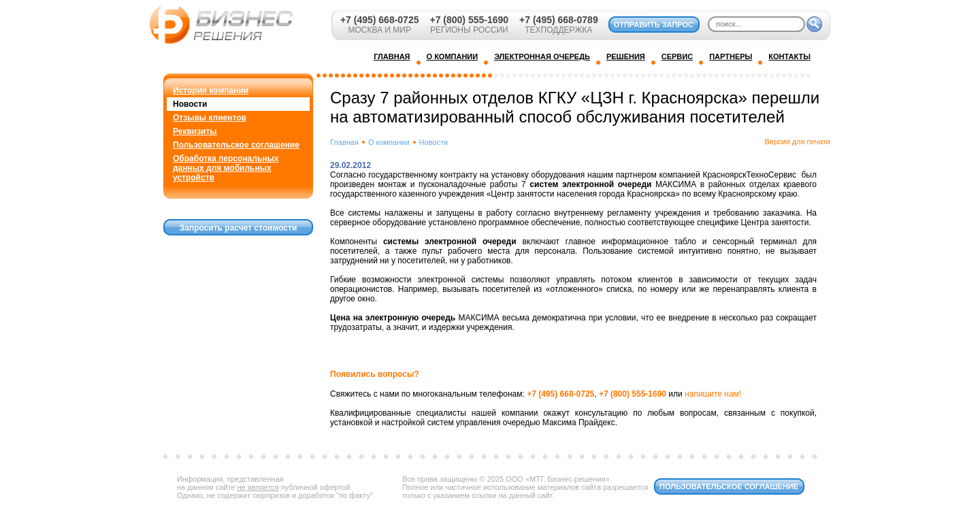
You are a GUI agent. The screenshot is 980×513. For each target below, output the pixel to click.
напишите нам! (713, 394)
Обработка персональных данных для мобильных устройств (226, 168)
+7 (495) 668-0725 (380, 20)
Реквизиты (195, 131)
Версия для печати (797, 142)
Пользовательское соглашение (236, 145)
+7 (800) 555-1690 (469, 20)
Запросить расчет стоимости (239, 228)
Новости (190, 104)
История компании (211, 90)
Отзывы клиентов (210, 118)
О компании (389, 142)
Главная (344, 142)
